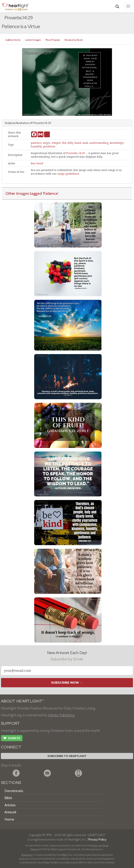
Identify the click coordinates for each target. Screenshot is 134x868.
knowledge (117, 143)
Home (9, 819)
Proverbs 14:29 (75, 153)
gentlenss (49, 146)
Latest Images (33, 40)
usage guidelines (68, 174)
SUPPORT (10, 723)
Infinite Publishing (61, 715)
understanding (99, 143)
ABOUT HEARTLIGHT (22, 701)
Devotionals (14, 791)
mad (85, 143)
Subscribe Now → (67, 683)
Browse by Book (74, 40)
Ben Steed (37, 163)
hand (78, 143)
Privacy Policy (97, 839)
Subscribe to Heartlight (67, 756)
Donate (12, 738)
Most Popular (53, 40)
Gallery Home (13, 40)
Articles (10, 805)
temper (56, 143)
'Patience (50, 193)
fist (64, 143)
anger (47, 143)
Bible (8, 798)
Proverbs (38, 123)
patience (36, 143)
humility (36, 146)
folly (70, 143)
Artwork (10, 812)
